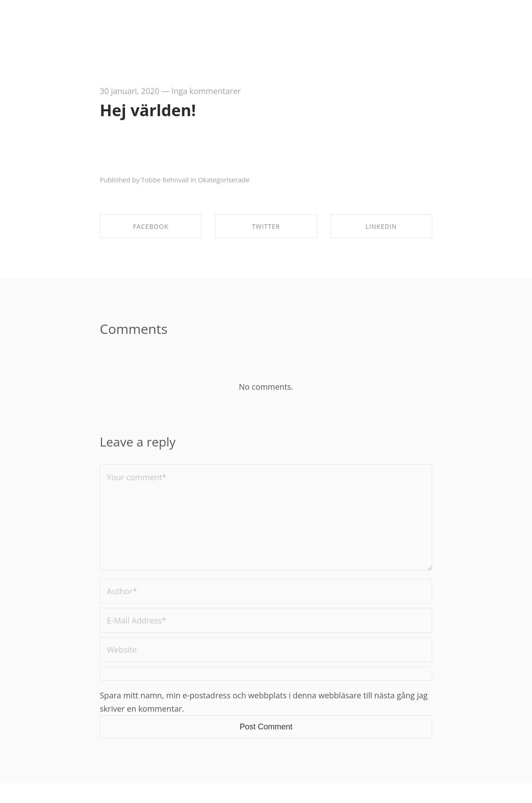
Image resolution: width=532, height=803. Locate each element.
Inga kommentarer (206, 91)
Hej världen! (148, 110)
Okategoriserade (223, 180)
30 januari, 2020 (129, 91)
